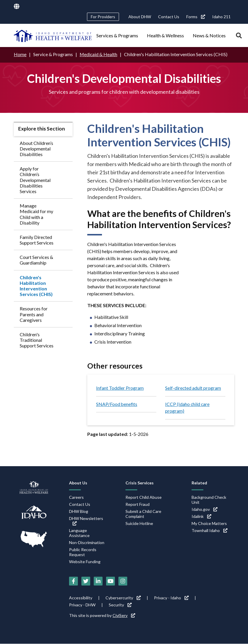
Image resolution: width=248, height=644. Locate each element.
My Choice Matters (209, 524)
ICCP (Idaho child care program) (188, 408)
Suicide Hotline (139, 524)
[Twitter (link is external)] (86, 581)
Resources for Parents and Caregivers (34, 314)
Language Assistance (79, 533)
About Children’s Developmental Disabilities (36, 148)
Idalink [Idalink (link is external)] (201, 517)
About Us (78, 483)
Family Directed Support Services (37, 240)
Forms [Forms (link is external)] (196, 17)
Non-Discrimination (87, 543)
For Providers (103, 17)
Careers (76, 497)
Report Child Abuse (144, 497)
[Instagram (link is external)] (123, 581)
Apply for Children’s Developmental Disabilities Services (35, 180)
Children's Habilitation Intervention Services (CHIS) (36, 286)
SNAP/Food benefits (117, 404)
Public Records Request (83, 552)
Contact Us (169, 17)
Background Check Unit (209, 500)
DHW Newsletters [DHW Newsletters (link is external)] (86, 521)
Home (20, 54)
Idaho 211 (221, 17)
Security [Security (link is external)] (120, 605)
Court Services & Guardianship (36, 260)
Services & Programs (117, 35)
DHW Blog (79, 512)
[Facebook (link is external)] (73, 581)
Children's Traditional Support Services (37, 340)
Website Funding (85, 562)
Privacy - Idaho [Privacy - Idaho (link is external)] (171, 598)
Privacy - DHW (82, 605)
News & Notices (209, 35)
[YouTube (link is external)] (110, 581)
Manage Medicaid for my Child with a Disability (36, 214)
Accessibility (81, 598)
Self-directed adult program (193, 388)
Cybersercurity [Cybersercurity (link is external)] (123, 598)
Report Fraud (138, 505)
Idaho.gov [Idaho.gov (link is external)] (205, 510)
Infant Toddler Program (120, 388)
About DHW (140, 17)
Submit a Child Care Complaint (143, 514)
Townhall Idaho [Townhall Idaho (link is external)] (210, 531)
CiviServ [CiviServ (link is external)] (124, 616)
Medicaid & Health (99, 54)
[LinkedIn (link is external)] (98, 581)
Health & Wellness (165, 35)
